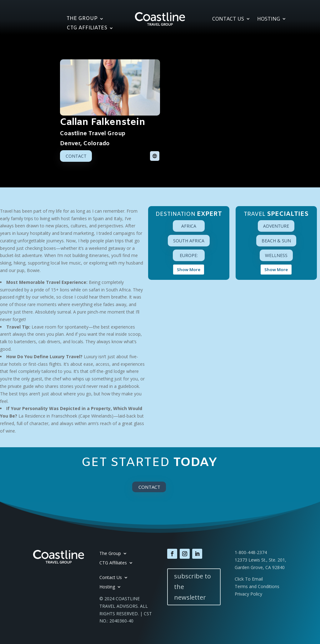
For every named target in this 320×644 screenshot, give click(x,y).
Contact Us (228, 19)
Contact (76, 156)
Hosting (269, 19)
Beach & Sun (276, 241)
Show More (189, 270)
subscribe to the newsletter (192, 587)
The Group (82, 19)
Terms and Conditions (257, 586)
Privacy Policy (248, 594)
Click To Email (249, 579)
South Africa (189, 241)
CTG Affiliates (87, 29)
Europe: (189, 255)
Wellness (276, 255)
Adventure (276, 226)
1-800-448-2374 (251, 552)
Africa (189, 226)
